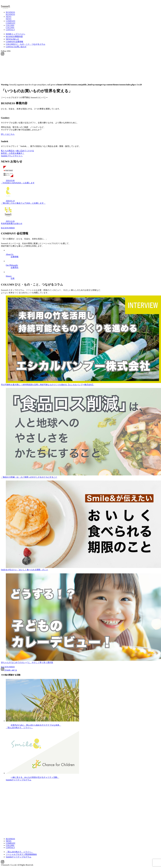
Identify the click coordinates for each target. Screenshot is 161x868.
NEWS (12, 39)
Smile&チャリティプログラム (19, 857)
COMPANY (14, 42)
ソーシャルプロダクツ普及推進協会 (21, 854)
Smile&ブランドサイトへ (12, 157)
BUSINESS (14, 37)
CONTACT (10, 30)
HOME (15, 34)
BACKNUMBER (8, 230)
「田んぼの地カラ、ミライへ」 (19, 852)
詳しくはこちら (8, 134)
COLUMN (26, 44)
